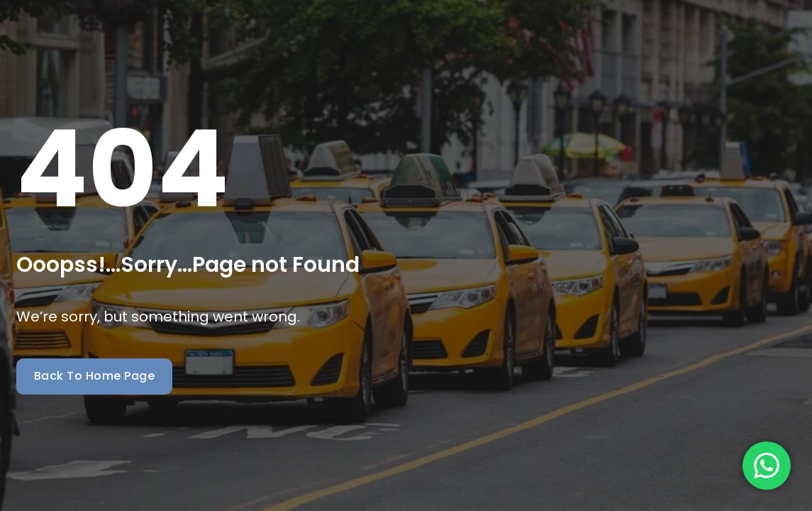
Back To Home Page (95, 376)
